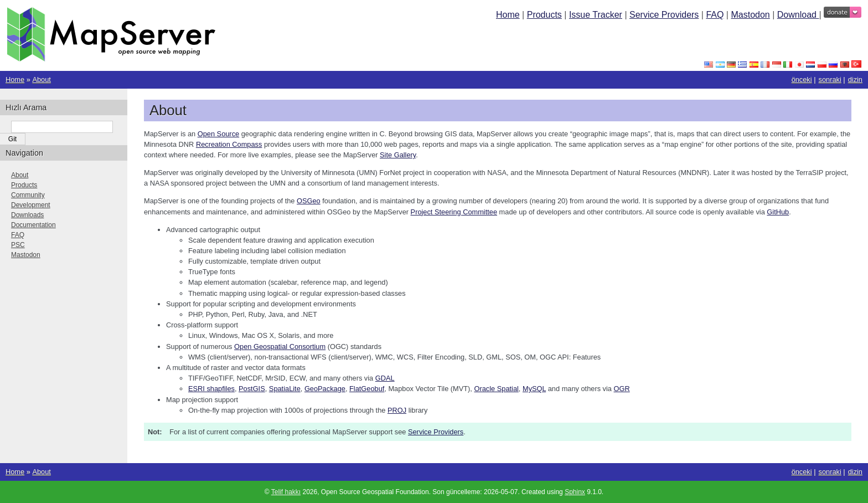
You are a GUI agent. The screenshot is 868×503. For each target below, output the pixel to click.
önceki (802, 79)
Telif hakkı (286, 492)
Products (544, 15)
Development (31, 205)
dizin (855, 79)
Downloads (27, 215)
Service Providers (664, 15)
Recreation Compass (229, 144)
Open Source (218, 134)
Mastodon (750, 15)
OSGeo (309, 201)
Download (798, 15)
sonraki (830, 79)
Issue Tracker (596, 15)
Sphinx (575, 492)
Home (508, 15)
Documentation (33, 225)
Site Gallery (398, 155)
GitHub (778, 212)
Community (28, 195)
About (41, 79)
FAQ (715, 15)
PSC (18, 245)
